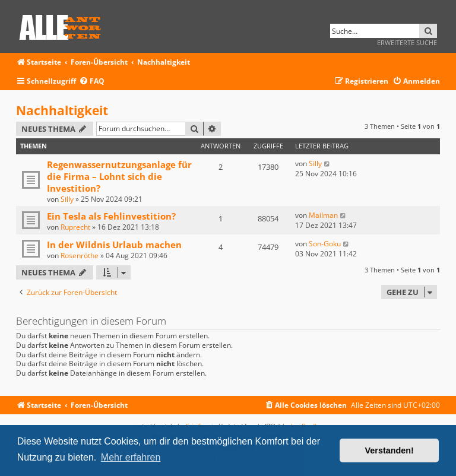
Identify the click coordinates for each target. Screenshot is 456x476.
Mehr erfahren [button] (131, 457)
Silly (67, 199)
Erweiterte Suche (407, 42)
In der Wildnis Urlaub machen (114, 245)
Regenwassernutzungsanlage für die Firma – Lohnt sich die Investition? (119, 176)
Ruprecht (75, 227)
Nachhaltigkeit (62, 110)
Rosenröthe (80, 256)
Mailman (323, 215)
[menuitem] (92, 82)
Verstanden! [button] (389, 450)
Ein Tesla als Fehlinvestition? (111, 216)
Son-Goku (325, 244)
